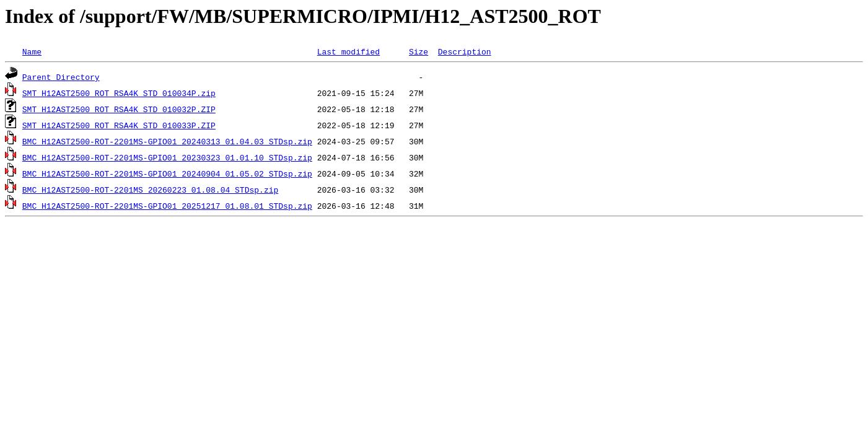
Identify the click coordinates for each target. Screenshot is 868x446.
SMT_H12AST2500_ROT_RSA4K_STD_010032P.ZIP (119, 109)
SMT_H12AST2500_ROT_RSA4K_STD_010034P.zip (119, 93)
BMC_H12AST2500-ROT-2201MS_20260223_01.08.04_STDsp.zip (150, 190)
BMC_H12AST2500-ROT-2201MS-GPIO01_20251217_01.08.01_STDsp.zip (167, 206)
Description (465, 51)
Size (419, 51)
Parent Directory (61, 77)
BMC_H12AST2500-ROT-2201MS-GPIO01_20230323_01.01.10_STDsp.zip (167, 157)
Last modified (349, 51)
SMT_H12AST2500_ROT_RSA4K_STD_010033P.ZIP (119, 125)
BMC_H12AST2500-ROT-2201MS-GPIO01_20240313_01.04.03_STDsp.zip (167, 141)
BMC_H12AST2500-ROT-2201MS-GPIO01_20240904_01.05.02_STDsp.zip (167, 173)
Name (32, 51)
